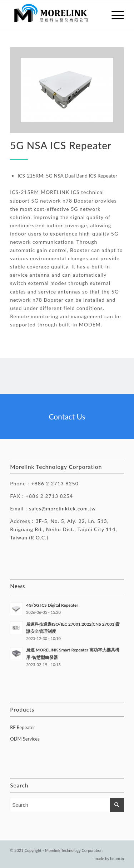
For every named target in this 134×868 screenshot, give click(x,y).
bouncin (117, 859)
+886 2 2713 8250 (55, 483)
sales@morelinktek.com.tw (62, 508)
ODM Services (25, 739)
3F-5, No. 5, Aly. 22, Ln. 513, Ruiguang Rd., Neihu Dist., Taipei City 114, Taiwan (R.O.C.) (64, 529)
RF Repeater (23, 727)
